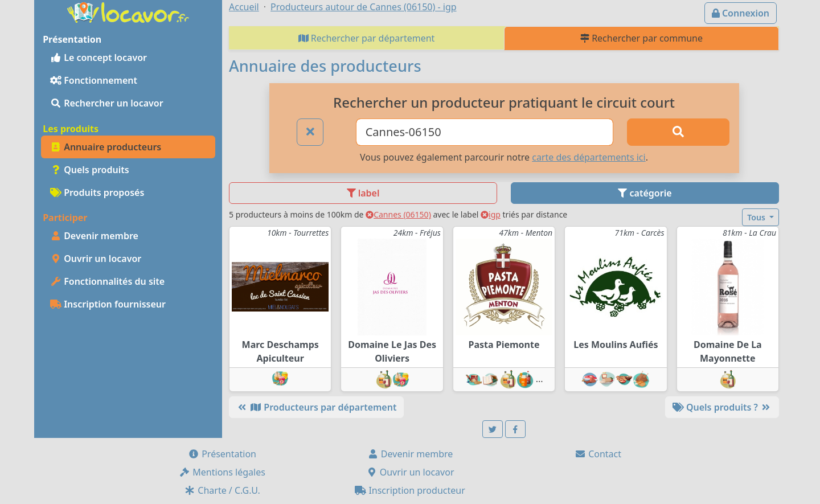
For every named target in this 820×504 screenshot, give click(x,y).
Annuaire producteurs (106, 147)
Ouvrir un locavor (96, 259)
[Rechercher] (678, 132)
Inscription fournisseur (108, 304)
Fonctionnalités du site (107, 281)
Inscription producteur (410, 490)
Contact (598, 454)
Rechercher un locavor (107, 103)
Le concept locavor (99, 58)
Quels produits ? (722, 407)
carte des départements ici (589, 157)
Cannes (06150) (398, 214)
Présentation (222, 454)
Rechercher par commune (641, 38)
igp (491, 214)
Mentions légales (222, 472)
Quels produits (90, 170)
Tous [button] (757, 217)
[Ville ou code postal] (485, 132)
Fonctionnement (94, 80)
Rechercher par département (367, 38)
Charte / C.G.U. (222, 490)
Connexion (741, 13)
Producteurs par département (316, 407)
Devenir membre (94, 236)
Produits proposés (97, 192)
